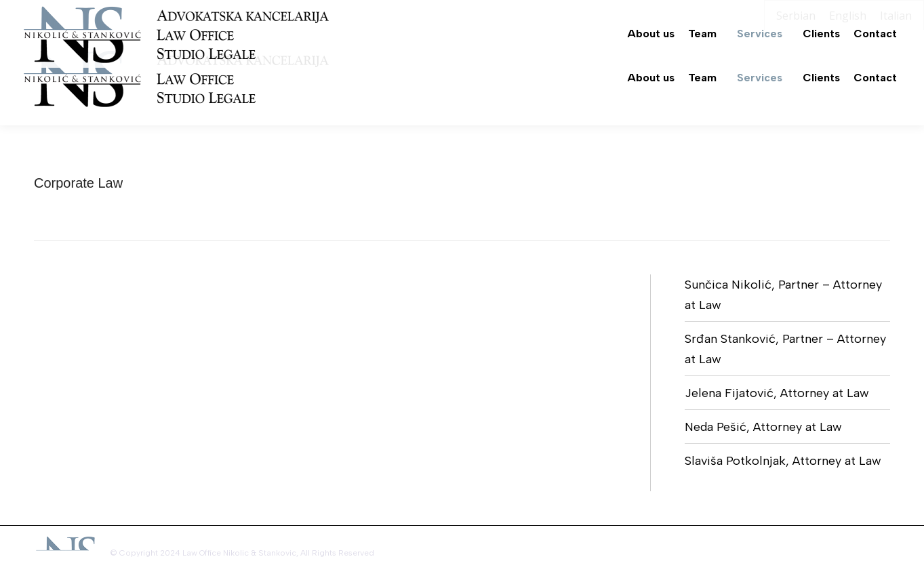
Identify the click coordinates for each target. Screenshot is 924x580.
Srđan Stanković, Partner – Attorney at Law (785, 349)
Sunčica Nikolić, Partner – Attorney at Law (783, 295)
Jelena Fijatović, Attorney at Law (777, 393)
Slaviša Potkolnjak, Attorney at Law (783, 461)
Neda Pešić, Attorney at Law (763, 427)
